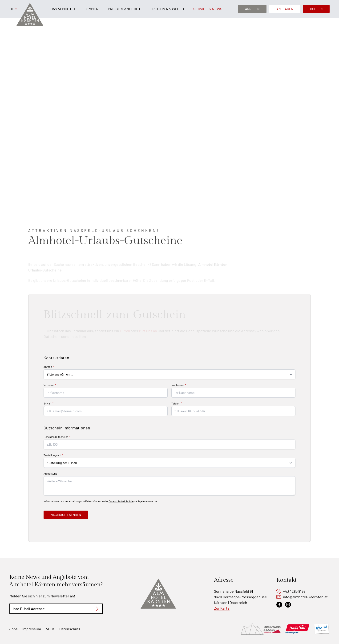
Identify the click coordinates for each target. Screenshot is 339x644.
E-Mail (47, 403)
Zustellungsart (52, 455)
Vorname (49, 385)
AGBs (50, 629)
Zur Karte (222, 608)
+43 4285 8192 (294, 591)
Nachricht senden (66, 515)
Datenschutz (70, 629)
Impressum (32, 629)
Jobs (14, 629)
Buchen (316, 9)
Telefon (176, 403)
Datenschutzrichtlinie (121, 501)
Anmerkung (50, 473)
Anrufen (252, 9)
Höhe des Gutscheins (56, 437)
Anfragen (285, 9)
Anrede (48, 367)
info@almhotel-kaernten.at (305, 597)
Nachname (178, 385)
